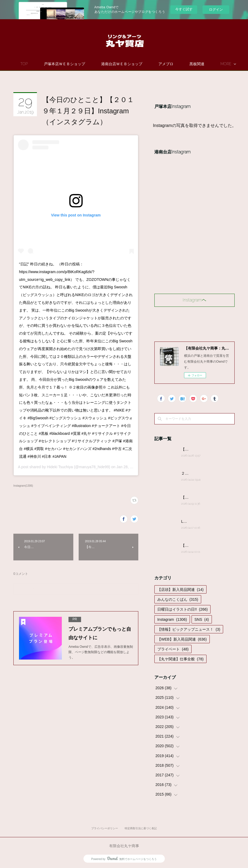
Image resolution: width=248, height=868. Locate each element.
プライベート (173, 649)
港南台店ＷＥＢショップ (149, 64)
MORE (191, 64)
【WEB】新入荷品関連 (182, 639)
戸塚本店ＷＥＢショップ (91, 64)
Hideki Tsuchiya (60, 467)
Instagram (172, 619)
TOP (51, 64)
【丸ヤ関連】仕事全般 (180, 659)
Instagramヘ (194, 300)
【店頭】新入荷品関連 (180, 590)
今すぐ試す (184, 9)
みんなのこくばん (178, 599)
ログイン (216, 9)
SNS (202, 619)
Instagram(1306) (23, 486)
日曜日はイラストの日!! (182, 609)
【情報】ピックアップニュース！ (189, 629)
